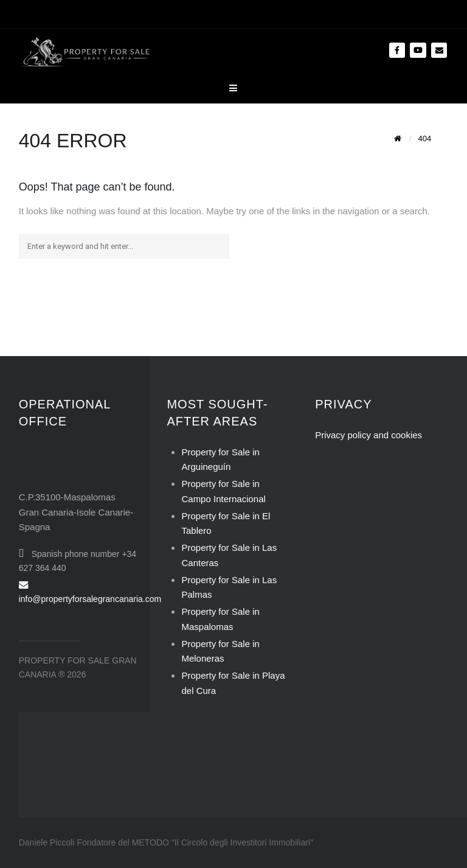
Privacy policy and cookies (368, 435)
